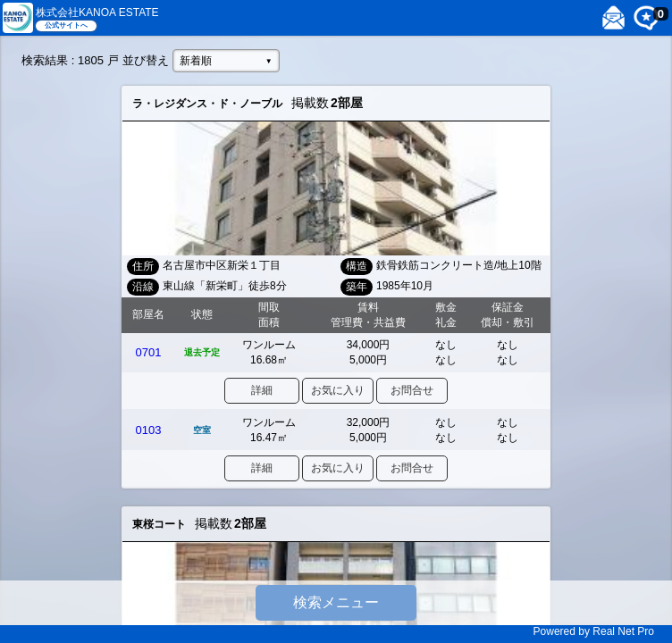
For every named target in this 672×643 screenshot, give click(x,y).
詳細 (262, 390)
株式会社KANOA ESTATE (97, 13)
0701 (149, 352)
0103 (149, 430)
